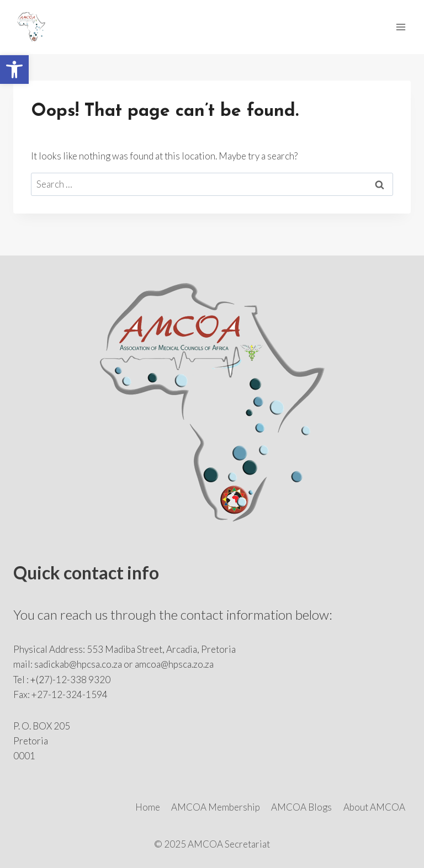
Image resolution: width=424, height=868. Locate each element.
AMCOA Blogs (301, 807)
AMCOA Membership (216, 807)
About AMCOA (374, 807)
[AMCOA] (36, 27)
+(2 (37, 680)
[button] (14, 70)
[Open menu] (401, 27)
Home (148, 807)
